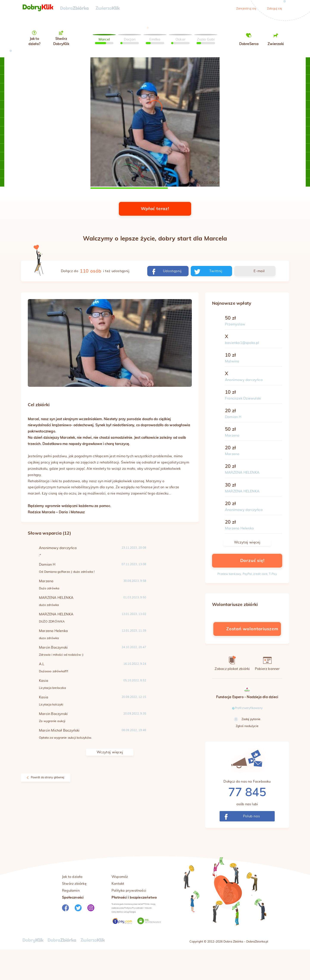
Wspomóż (120, 907)
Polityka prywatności (129, 920)
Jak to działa (72, 907)
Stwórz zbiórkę (74, 913)
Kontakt (118, 913)
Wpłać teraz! (155, 239)
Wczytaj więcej (110, 782)
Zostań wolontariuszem (247, 659)
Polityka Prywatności (134, 938)
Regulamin (71, 920)
